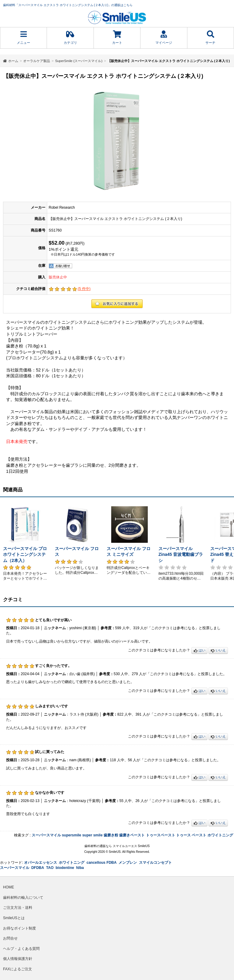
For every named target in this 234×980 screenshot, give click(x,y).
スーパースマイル (46, 835)
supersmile (71, 835)
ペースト (199, 835)
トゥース (183, 835)
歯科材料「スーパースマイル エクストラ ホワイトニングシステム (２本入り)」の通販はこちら (68, 5)
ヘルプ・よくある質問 (21, 949)
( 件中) (84, 289)
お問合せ (10, 938)
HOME (9, 887)
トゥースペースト (161, 835)
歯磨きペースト (132, 835)
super (87, 835)
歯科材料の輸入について (23, 898)
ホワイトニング (220, 835)
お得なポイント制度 (19, 928)
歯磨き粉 (111, 835)
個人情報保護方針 (18, 959)
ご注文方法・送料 (18, 908)
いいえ (218, 651)
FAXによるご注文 (18, 969)
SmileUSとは (14, 918)
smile (98, 835)
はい (199, 651)
